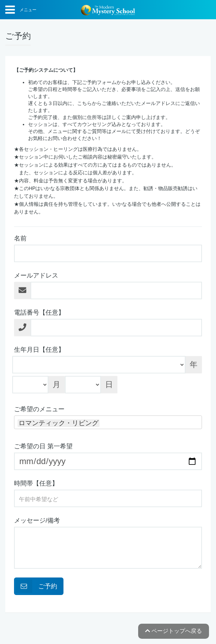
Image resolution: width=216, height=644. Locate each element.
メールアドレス (36, 275)
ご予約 (36, 586)
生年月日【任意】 (39, 350)
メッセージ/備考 (37, 520)
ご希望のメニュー (39, 409)
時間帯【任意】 (36, 483)
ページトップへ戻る (174, 631)
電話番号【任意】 (39, 313)
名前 (20, 238)
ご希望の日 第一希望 (43, 446)
